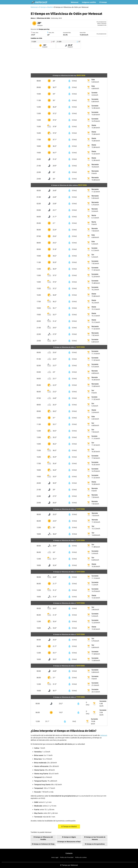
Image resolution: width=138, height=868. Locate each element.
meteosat (104, 735)
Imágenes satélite (89, 2)
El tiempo (103, 2)
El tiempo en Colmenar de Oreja (43, 844)
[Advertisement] (69, 61)
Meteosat (75, 2)
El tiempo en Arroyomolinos (95, 844)
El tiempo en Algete (69, 837)
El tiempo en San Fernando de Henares (95, 838)
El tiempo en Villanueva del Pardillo (43, 838)
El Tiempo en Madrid (69, 826)
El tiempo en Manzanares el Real (69, 842)
